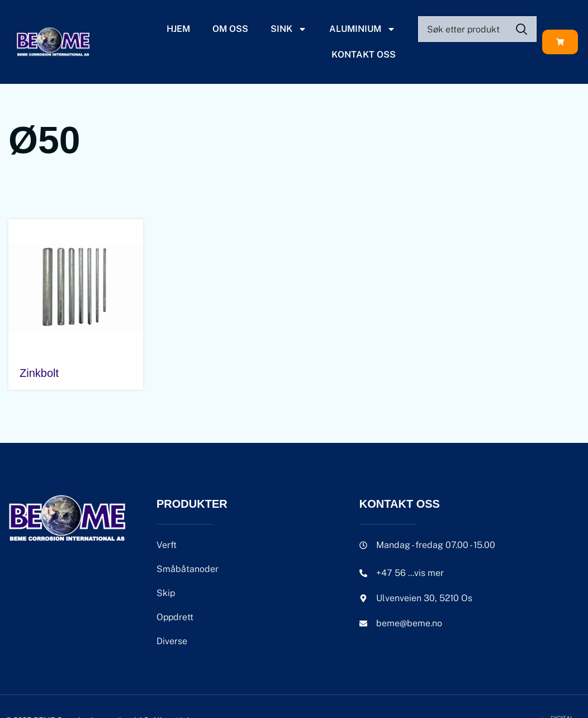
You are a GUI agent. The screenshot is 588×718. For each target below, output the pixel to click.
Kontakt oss (364, 55)
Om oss (230, 29)
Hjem (178, 29)
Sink (289, 29)
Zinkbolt (39, 373)
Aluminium (362, 29)
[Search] (477, 29)
